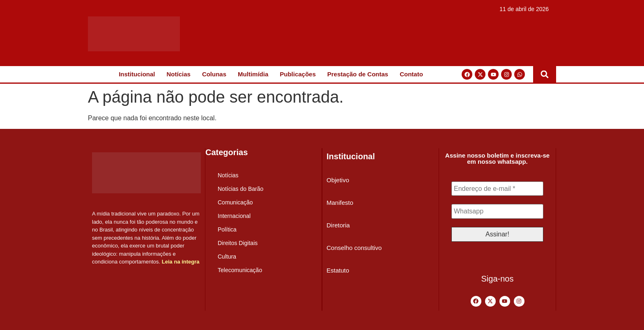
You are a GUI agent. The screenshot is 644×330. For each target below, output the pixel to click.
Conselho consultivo (354, 248)
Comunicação (235, 202)
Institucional (137, 74)
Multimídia (253, 74)
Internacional (234, 216)
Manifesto (340, 203)
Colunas (214, 74)
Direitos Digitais (238, 243)
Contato (411, 74)
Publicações (298, 74)
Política (227, 229)
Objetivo (338, 180)
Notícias (179, 74)
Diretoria (338, 225)
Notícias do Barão (240, 189)
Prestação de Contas (358, 74)
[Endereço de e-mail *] (497, 189)
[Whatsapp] (497, 212)
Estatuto (338, 270)
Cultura (227, 257)
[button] (545, 74)
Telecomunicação (240, 270)
